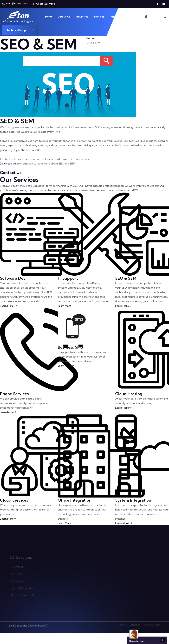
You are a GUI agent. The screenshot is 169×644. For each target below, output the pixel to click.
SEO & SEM (126, 278)
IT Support (68, 278)
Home (49, 17)
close (163, 640)
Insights (115, 17)
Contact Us (132, 17)
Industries (82, 17)
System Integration (133, 500)
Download (6, 164)
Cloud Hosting (129, 394)
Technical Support (20, 30)
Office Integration (75, 500)
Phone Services (14, 394)
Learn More (8, 306)
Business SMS (70, 347)
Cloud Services (14, 500)
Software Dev (13, 278)
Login (150, 17)
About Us (64, 17)
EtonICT (43, 624)
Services (99, 17)
